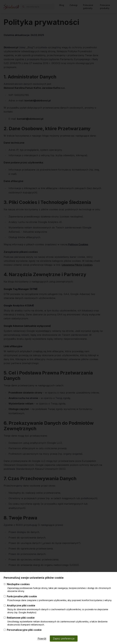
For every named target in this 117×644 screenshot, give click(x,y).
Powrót (42, 639)
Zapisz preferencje (64, 639)
